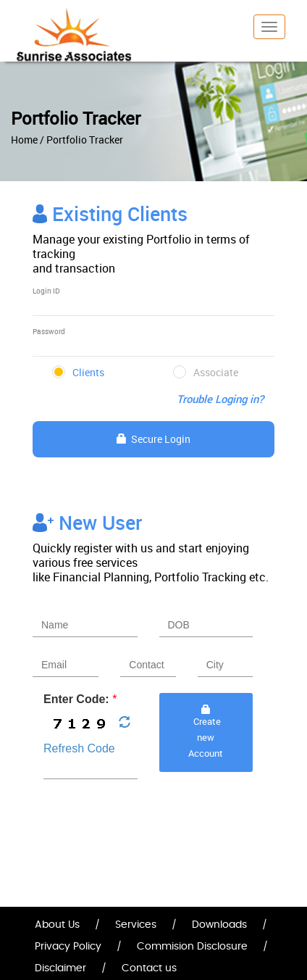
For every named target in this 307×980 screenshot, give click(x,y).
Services (136, 925)
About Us (57, 925)
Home (24, 140)
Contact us (149, 968)
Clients (88, 372)
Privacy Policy (68, 947)
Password (49, 331)
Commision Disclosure (192, 947)
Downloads (219, 925)
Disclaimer (60, 968)
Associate (216, 372)
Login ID (46, 291)
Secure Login (153, 439)
